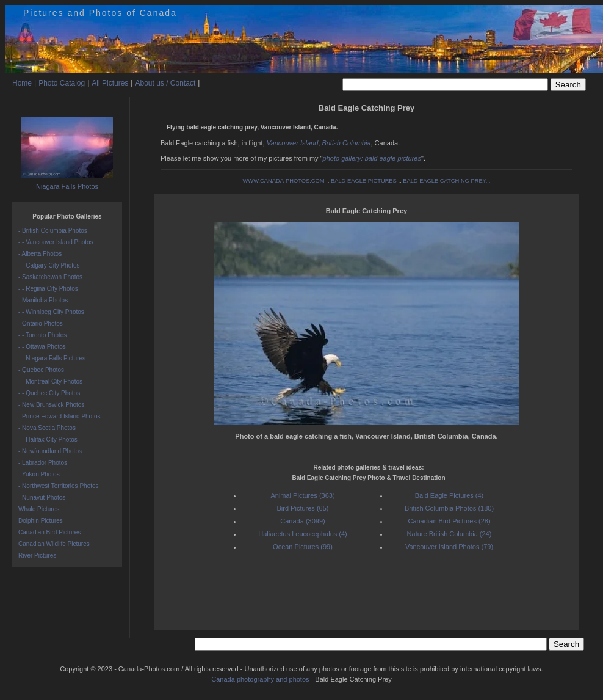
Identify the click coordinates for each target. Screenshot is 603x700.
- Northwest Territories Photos (59, 486)
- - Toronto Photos (42, 335)
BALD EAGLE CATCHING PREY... (446, 181)
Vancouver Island (293, 143)
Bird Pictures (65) (303, 508)
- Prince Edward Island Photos (60, 416)
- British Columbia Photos (53, 231)
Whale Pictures (39, 509)
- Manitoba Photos (43, 300)
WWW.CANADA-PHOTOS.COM (284, 181)
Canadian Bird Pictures (49, 532)
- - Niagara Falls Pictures (52, 358)
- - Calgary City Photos (49, 265)
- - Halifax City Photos (48, 439)
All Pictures (110, 83)
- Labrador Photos (43, 463)
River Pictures (37, 556)
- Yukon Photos (39, 474)
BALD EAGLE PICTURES (364, 181)
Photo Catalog (62, 83)
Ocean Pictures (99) (303, 547)
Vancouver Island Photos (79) (449, 547)
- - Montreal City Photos (50, 381)
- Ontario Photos (41, 323)
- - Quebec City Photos (49, 393)
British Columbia (346, 143)
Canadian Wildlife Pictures (54, 544)
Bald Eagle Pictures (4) (450, 495)
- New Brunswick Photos (51, 405)
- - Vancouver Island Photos (56, 242)
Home (22, 83)
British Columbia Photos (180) (449, 508)
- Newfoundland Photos (50, 451)
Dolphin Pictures (41, 521)
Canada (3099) (302, 521)
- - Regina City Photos (48, 289)
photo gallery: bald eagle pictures (372, 158)
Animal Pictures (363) (302, 495)
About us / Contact (165, 83)
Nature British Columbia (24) (450, 534)
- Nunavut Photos (42, 498)
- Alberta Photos (40, 254)
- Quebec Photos (41, 370)
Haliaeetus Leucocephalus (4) (303, 534)
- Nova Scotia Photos (47, 428)
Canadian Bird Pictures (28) (449, 521)
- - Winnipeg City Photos (51, 312)
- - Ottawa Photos (42, 347)
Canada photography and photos (260, 679)
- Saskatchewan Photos (50, 277)
